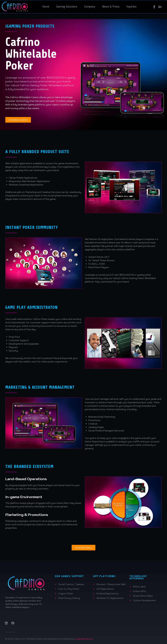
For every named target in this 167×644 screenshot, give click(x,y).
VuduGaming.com (84, 639)
